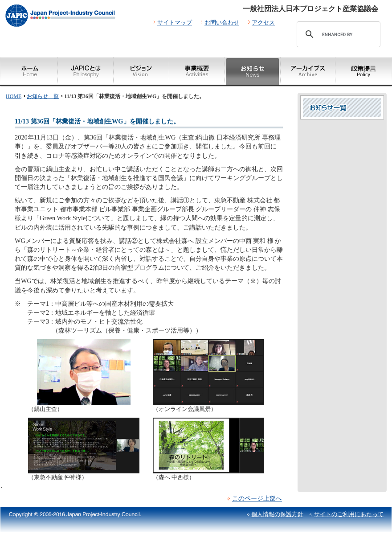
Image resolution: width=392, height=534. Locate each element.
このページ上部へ (257, 498)
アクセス (263, 23)
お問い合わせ (222, 23)
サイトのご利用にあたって (349, 514)
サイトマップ (175, 23)
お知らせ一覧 (43, 96)
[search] (337, 34)
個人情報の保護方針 (277, 514)
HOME (14, 96)
